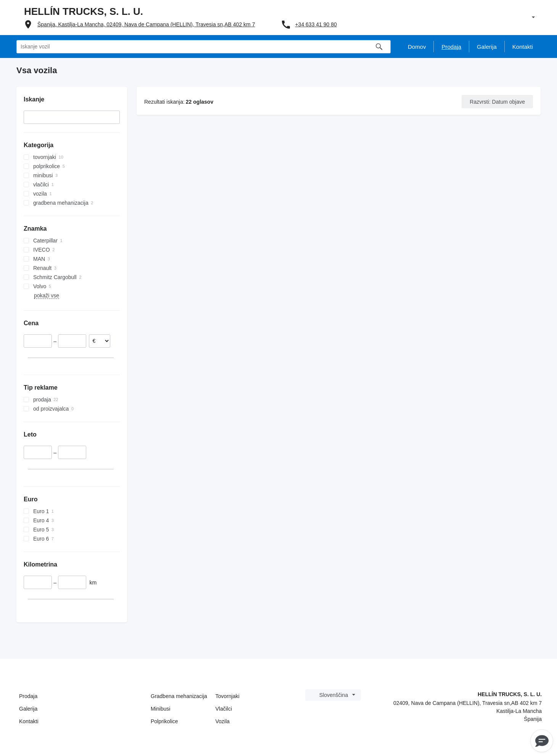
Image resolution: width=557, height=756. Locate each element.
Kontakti (29, 721)
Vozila (223, 721)
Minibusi (160, 709)
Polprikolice (164, 721)
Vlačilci (224, 709)
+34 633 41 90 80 (316, 24)
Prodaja (28, 696)
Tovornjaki (228, 696)
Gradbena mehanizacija (179, 696)
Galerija (28, 709)
